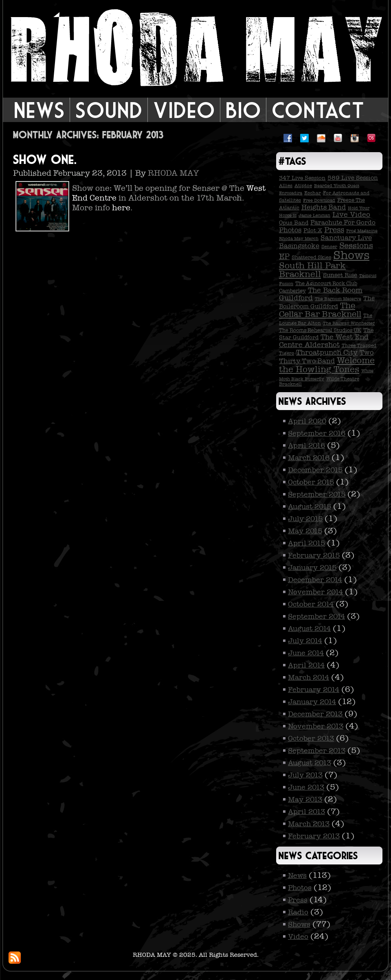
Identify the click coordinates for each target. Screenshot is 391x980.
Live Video (351, 214)
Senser (329, 247)
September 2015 (317, 494)
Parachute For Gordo (343, 222)
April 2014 (306, 665)
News (39, 110)
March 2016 (309, 458)
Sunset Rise (340, 275)
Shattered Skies (311, 258)
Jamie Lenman (314, 215)
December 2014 (315, 580)
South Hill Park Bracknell (312, 270)
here (121, 207)
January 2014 (312, 702)
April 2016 (306, 445)
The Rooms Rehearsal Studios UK (320, 330)
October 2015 (311, 482)
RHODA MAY (174, 173)
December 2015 (315, 470)
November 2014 (315, 592)
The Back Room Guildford (321, 294)
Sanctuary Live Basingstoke (325, 242)
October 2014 (311, 604)
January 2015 (312, 567)
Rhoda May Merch (299, 239)
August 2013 (310, 763)
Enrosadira (291, 193)
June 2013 (306, 787)
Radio (298, 912)
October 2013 (311, 738)
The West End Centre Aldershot (324, 341)
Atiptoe (303, 186)
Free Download (319, 200)
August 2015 (310, 506)
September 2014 (316, 616)
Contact (318, 110)
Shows (351, 255)
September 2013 (317, 751)
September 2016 (317, 433)
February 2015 (314, 555)
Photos (290, 230)
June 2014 (306, 653)
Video (184, 110)
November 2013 (316, 726)
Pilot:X (313, 230)
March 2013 (309, 824)
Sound (109, 110)
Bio (243, 110)
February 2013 (314, 836)
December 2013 (315, 714)
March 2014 (309, 677)
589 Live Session (353, 178)
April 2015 (306, 543)
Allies (286, 186)
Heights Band (324, 207)
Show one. (44, 159)
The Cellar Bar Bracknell (320, 310)
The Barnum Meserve (338, 299)
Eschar (313, 193)
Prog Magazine (362, 231)
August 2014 (309, 629)
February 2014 (314, 690)
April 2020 (307, 421)
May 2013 (305, 799)
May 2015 (305, 531)
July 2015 (305, 519)
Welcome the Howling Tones (327, 365)
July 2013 (305, 775)
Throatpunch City (327, 352)
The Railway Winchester (349, 323)
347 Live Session (302, 178)
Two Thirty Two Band (326, 357)
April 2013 (306, 812)
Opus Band (294, 223)
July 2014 (305, 641)
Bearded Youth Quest (337, 186)
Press (334, 230)
